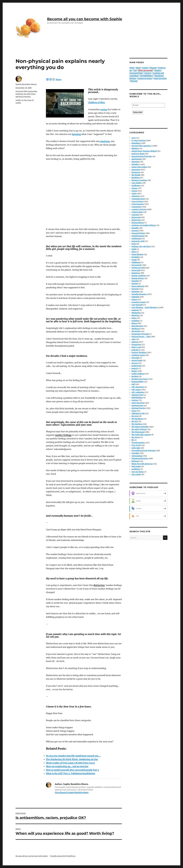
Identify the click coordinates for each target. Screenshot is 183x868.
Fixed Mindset (137, 254)
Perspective (136, 345)
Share (59, 80)
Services (148, 73)
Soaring (135, 400)
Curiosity (135, 215)
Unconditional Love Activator (143, 451)
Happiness (136, 273)
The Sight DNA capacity (141, 435)
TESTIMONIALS (146, 76)
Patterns (135, 342)
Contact (145, 68)
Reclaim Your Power (140, 379)
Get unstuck (136, 265)
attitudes (135, 164)
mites (134, 318)
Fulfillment (136, 262)
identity (135, 284)
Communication (138, 199)
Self (133, 384)
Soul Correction (160, 78)
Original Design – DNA (141, 337)
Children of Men (96, 102)
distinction (136, 220)
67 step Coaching (139, 141)
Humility (135, 281)
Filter (134, 252)
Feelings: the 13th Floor (26, 94)
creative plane (137, 212)
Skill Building (137, 398)
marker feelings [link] (63, 435)
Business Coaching (139, 180)
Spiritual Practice (23, 97)
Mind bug (135, 315)
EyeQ (134, 244)
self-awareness (138, 387)
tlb (133, 440)
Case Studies (137, 183)
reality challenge (138, 374)
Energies (135, 231)
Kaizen (134, 300)
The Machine (137, 424)
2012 (133, 138)
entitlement (136, 239)
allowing (135, 148)
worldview (136, 469)
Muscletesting (137, 326)
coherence (136, 196)
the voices (136, 437)
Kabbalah (135, 297)
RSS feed (134, 81)
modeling (135, 321)
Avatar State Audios (139, 167)
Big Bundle (136, 175)
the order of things (139, 429)
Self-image (136, 390)
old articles (136, 331)
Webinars (135, 461)
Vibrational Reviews (140, 459)
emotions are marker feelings (144, 225)
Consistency (137, 207)
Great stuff (136, 270)
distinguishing (138, 223)
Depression (136, 217)
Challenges (136, 186)
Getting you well (138, 268)
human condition (139, 276)
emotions (105, 141)
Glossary (153, 68)
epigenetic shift (138, 241)
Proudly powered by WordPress (63, 856)
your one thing (138, 472)
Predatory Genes (138, 355)
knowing (77, 134)
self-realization (138, 392)
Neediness (136, 329)
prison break (137, 360)
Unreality (135, 453)
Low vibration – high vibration (144, 307)
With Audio (136, 466)
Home (132, 68)
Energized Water (136, 73)
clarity (134, 194)
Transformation (138, 443)
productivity (136, 366)
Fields (134, 249)
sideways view (137, 395)
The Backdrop (137, 419)
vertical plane (137, 456)
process (135, 363)
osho (134, 339)
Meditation (136, 313)
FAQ (135, 70)
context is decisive (139, 209)
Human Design (138, 278)
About (138, 68)
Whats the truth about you (142, 464)
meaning (135, 310)
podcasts (135, 350)
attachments (137, 159)
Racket (134, 371)
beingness (136, 172)
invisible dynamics (139, 294)
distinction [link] (99, 585)
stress (134, 411)
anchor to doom (138, 154)
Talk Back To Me (138, 413)
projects (135, 368)
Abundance (136, 143)
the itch (135, 421)
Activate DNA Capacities (26, 91)
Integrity (135, 289)
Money (134, 323)
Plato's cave (136, 347)
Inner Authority (138, 286)
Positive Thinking (139, 353)
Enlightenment (138, 236)
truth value (136, 448)
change (134, 188)
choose (134, 191)
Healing (158, 70)
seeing (104, 109)
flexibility (136, 257)
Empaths (135, 228)
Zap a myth (136, 474)
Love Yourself (137, 305)
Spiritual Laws (137, 406)
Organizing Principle (140, 334)
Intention (135, 292)
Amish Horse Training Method (144, 151)
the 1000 (135, 416)
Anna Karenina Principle (142, 156)
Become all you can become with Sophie (85, 19)
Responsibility (137, 382)
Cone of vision (137, 201)
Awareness (136, 170)
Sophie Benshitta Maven (26, 84)
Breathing (136, 178)
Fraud (134, 260)
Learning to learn (139, 302)
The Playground (138, 432)
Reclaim (135, 376)
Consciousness (138, 204)
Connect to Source (145, 78)
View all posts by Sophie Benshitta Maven (72, 792)
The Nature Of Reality (140, 427)
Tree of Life (136, 445)
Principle (135, 358)
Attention (135, 162)
